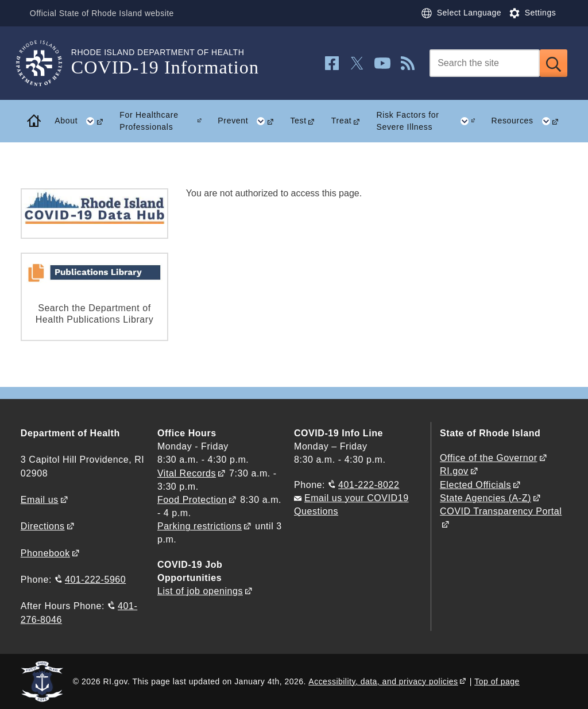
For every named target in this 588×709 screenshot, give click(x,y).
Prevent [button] (250, 121)
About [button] (83, 121)
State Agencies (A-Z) (486, 498)
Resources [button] (530, 121)
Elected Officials (475, 485)
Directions (43, 526)
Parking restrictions (200, 526)
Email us (40, 500)
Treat (342, 121)
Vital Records (187, 473)
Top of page (497, 681)
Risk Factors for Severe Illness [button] (430, 121)
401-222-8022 (369, 485)
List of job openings (200, 591)
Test (298, 121)
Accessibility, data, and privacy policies (383, 681)
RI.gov (454, 471)
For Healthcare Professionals (149, 121)
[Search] (485, 63)
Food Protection (192, 500)
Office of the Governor (488, 458)
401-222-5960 (95, 580)
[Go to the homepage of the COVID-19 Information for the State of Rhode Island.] (46, 63)
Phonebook (45, 553)
